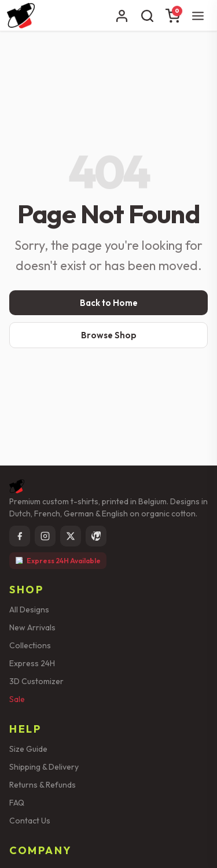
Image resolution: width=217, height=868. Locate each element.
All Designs (29, 610)
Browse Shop (109, 335)
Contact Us (30, 821)
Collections (30, 645)
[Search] (147, 16)
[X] (71, 536)
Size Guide (28, 749)
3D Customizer (36, 681)
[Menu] (198, 16)
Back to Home (109, 303)
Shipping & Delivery (44, 767)
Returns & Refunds (43, 785)
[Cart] (172, 16)
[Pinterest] (96, 536)
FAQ (17, 803)
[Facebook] (20, 536)
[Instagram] (45, 536)
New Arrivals (32, 627)
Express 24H (32, 663)
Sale (17, 699)
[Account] (122, 16)
